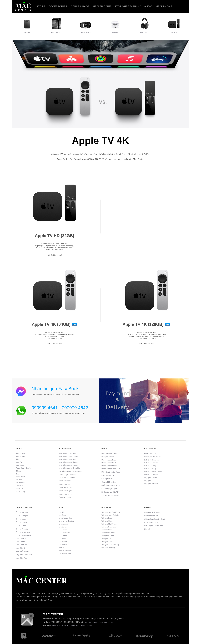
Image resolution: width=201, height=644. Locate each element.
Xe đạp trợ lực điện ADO (111, 492)
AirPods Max (145, 32)
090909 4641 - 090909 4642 (60, 408)
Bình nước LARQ (151, 453)
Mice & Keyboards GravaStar (69, 468)
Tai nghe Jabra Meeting (110, 545)
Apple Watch (86, 32)
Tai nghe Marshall (108, 533)
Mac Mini (19, 462)
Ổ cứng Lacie (21, 519)
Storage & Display (127, 6)
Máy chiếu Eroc (22, 548)
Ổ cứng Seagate (22, 516)
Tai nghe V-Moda (108, 536)
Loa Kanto (62, 539)
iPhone (27, 32)
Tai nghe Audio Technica (110, 515)
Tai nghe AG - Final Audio (111, 512)
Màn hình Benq (22, 545)
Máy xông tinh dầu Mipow (111, 472)
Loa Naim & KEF (65, 553)
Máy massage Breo (109, 460)
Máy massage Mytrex (109, 466)
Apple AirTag (21, 492)
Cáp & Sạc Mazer (65, 487)
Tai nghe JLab (107, 542)
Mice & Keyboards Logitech (69, 456)
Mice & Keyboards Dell (67, 459)
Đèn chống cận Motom (67, 475)
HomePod (20, 486)
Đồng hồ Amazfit (108, 457)
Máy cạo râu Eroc (108, 475)
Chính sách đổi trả (151, 516)
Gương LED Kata (108, 479)
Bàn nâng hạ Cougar (109, 489)
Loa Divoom (63, 530)
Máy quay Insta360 (151, 484)
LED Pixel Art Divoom (67, 478)
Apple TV (174, 32)
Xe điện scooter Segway (110, 495)
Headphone (164, 6)
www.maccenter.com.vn (82, 625)
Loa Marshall (63, 524)
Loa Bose (62, 515)
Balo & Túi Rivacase (152, 460)
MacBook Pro (21, 456)
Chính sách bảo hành (152, 512)
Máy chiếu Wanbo (22, 551)
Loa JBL (62, 512)
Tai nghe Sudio (107, 530)
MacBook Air (21, 453)
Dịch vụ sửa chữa (151, 522)
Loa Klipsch (63, 545)
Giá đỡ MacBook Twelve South (70, 471)
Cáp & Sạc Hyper (65, 484)
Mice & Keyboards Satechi (68, 462)
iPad (18, 474)
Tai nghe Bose (107, 518)
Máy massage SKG (109, 463)
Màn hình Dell (21, 539)
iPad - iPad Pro (56, 32)
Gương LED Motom (109, 482)
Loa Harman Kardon (66, 521)
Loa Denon (63, 527)
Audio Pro (62, 548)
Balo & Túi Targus (151, 466)
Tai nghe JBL (106, 539)
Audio (148, 6)
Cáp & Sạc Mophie (66, 491)
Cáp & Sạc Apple (65, 481)
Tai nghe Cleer (107, 521)
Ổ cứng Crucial (22, 522)
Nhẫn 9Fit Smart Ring (110, 453)
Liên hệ (147, 529)
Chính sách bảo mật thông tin (155, 519)
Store (41, 6)
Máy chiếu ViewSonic (24, 555)
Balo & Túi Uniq (150, 469)
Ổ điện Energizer (65, 498)
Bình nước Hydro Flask (153, 457)
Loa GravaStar (64, 533)
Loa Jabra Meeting (108, 548)
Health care (102, 6)
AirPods (115, 32)
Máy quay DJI (149, 481)
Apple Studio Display (24, 468)
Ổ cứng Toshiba (22, 512)
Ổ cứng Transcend (23, 532)
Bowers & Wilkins (65, 551)
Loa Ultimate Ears (65, 518)
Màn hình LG (21, 542)
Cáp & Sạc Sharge (66, 494)
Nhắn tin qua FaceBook (55, 389)
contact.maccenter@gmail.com (99, 622)
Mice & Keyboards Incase (68, 465)
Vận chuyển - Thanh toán (154, 526)
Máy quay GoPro (150, 478)
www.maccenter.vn (60, 625)
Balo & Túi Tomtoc (151, 463)
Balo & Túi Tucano (151, 475)
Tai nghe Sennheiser (109, 527)
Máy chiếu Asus (22, 558)
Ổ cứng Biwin (21, 526)
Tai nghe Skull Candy (109, 524)
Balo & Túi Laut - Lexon (153, 472)
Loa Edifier (63, 536)
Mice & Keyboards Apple (68, 453)
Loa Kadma (63, 542)
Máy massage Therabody (111, 469)
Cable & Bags (80, 6)
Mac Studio (20, 465)
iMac (18, 459)
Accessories (58, 6)
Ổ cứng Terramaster (23, 536)
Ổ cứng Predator (22, 529)
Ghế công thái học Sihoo (111, 485)
